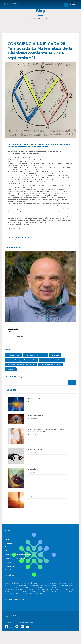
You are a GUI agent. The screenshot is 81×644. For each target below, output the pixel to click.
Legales (8, 562)
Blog (7, 551)
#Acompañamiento (13, 360)
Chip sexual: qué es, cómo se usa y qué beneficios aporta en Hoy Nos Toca (46, 430)
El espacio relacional (36, 449)
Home (7, 539)
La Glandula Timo (34, 398)
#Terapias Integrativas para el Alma (36, 355)
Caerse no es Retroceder (37, 493)
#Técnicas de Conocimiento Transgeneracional (21, 365)
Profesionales (10, 566)
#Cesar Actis (55, 355)
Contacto (8, 570)
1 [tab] (40, 133)
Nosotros (8, 543)
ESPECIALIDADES (18, 336)
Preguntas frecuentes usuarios (16, 558)
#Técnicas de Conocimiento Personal (52, 360)
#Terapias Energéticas (14, 355)
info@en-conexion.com (15, 599)
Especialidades (11, 547)
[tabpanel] (40, 100)
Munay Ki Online (34, 469)
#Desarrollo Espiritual (30, 360)
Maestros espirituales (36, 415)
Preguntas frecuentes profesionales (18, 555)
